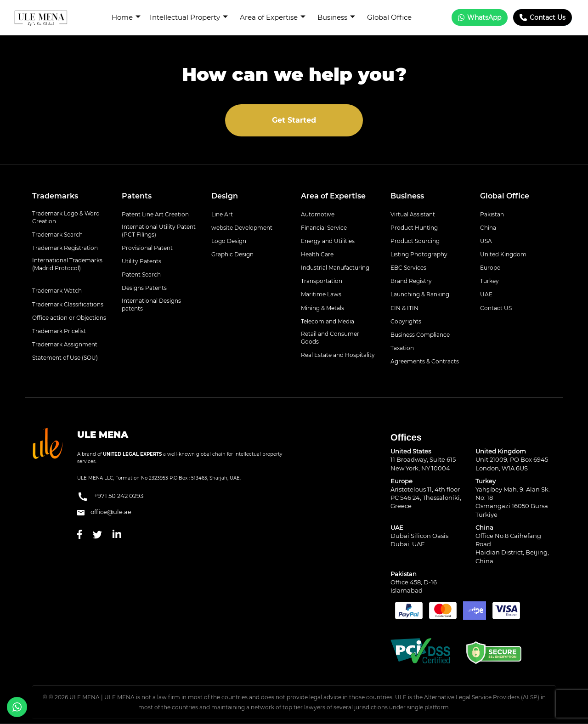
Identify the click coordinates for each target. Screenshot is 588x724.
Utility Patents (141, 261)
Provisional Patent (147, 248)
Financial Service (324, 228)
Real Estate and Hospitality (338, 355)
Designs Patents (144, 288)
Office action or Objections (69, 318)
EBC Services (408, 268)
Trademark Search (57, 235)
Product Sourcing (415, 241)
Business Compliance (420, 335)
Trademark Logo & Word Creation (66, 217)
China (488, 228)
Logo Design (229, 241)
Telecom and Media (328, 321)
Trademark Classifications (68, 304)
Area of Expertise (273, 17)
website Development (242, 228)
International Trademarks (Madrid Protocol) (67, 264)
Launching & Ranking (420, 294)
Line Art (222, 214)
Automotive (318, 214)
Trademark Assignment (65, 344)
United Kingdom (503, 254)
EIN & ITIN (404, 308)
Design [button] (225, 196)
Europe (490, 268)
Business (336, 17)
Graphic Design (232, 254)
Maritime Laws (321, 294)
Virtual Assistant (413, 214)
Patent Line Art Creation (155, 214)
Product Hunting (414, 228)
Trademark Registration (65, 248)
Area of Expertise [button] (333, 196)
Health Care (317, 254)
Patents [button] (137, 196)
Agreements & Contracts (425, 361)
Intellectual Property (189, 17)
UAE (486, 294)
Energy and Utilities (328, 241)
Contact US (496, 308)
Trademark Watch (57, 291)
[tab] (70, 196)
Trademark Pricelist (59, 331)
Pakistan (492, 214)
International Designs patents (151, 305)
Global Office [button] (505, 196)
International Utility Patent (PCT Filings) (159, 231)
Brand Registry (411, 281)
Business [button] (407, 196)
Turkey (489, 281)
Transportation (322, 281)
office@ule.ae (104, 512)
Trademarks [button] (55, 196)
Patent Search (141, 274)
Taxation (402, 348)
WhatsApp (480, 17)
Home (126, 17)
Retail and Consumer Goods (330, 338)
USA (486, 241)
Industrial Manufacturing (335, 268)
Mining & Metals (322, 308)
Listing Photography (419, 254)
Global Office (389, 17)
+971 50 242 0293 (110, 497)
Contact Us (543, 17)
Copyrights (406, 321)
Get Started (294, 120)
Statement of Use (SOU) (65, 358)
